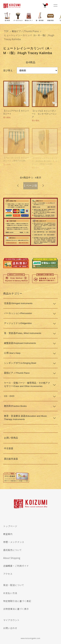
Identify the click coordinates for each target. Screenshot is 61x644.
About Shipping (12, 558)
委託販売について (13, 550)
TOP (6, 31)
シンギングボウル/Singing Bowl (20, 363)
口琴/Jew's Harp (12, 353)
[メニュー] (55, 6)
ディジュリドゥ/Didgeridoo (18, 323)
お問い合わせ (10, 628)
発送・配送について (14, 585)
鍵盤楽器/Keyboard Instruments (20, 343)
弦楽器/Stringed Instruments (18, 303)
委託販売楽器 (11, 459)
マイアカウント (11, 620)
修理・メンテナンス (14, 542)
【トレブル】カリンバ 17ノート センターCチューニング (44, 114)
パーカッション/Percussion (18, 313)
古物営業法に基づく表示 (16, 609)
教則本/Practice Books (15, 406)
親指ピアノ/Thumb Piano (25, 31)
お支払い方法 (10, 593)
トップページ (10, 526)
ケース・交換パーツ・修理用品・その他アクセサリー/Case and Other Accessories (27, 385)
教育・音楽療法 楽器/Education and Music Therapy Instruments (26, 418)
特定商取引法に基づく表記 (17, 601)
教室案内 (8, 534)
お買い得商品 (11, 438)
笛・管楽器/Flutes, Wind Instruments (23, 333)
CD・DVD (9, 396)
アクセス (8, 574)
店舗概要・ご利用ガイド (16, 566)
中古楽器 (9, 448)
